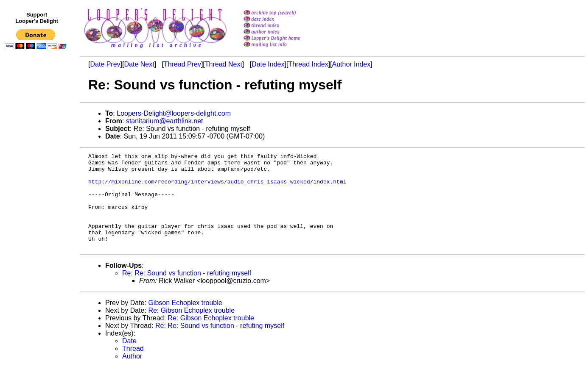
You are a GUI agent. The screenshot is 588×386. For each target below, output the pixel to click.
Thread (133, 368)
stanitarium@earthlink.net (165, 121)
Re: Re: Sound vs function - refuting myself (187, 292)
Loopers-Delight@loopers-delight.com (174, 113)
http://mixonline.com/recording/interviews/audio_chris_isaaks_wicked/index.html (217, 188)
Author (132, 375)
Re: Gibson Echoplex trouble (191, 329)
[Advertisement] (37, 228)
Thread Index (308, 64)
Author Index (351, 64)
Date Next (139, 64)
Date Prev (105, 64)
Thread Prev (182, 64)
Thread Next (224, 64)
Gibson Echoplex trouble (185, 322)
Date (129, 360)
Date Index (268, 64)
